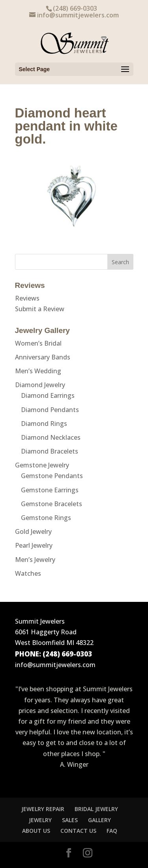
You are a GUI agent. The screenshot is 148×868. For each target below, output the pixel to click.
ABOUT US (36, 831)
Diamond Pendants (50, 410)
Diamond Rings (44, 424)
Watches (28, 573)
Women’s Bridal (38, 343)
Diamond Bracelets (50, 451)
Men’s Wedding (38, 371)
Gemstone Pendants (52, 476)
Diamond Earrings (48, 395)
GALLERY (99, 820)
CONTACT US (78, 831)
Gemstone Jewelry (42, 465)
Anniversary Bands (43, 357)
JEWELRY (40, 820)
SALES (70, 820)
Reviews (27, 298)
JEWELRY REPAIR (43, 809)
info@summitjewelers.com (55, 665)
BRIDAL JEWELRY (96, 809)
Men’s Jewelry (35, 560)
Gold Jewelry (33, 531)
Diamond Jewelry (40, 385)
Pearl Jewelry (34, 545)
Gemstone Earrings (50, 490)
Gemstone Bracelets (52, 504)
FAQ (112, 831)
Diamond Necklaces (51, 437)
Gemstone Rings (46, 518)
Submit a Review (40, 309)
